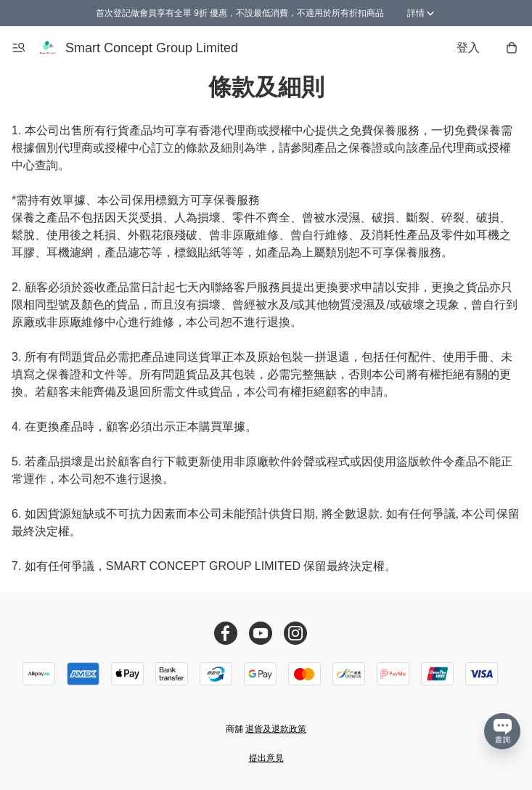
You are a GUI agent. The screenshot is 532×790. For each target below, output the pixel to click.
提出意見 (266, 758)
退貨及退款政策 (276, 729)
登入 (468, 48)
